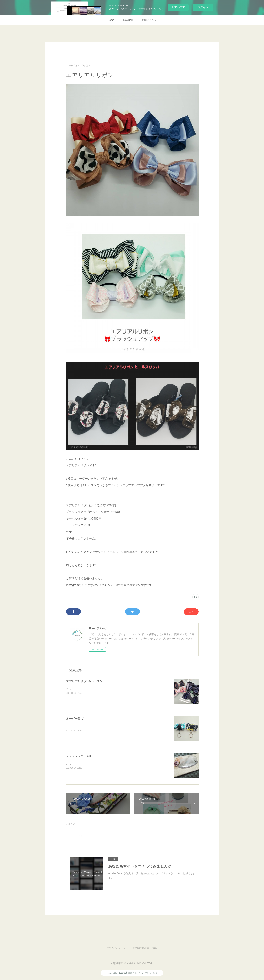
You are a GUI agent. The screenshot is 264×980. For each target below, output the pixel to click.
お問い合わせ (149, 20)
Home (111, 20)
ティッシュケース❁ (79, 756)
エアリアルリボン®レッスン (84, 681)
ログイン (203, 7)
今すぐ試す (178, 7)
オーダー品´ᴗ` (75, 719)
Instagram (128, 20)
